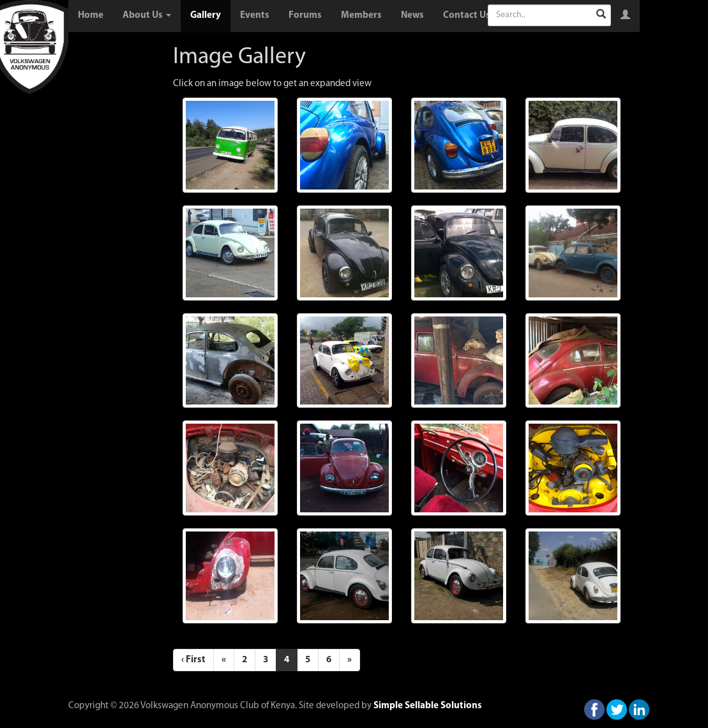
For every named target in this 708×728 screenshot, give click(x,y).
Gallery (206, 16)
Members (361, 16)
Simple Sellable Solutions (428, 706)
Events (255, 16)
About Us (147, 16)
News (412, 16)
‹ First (193, 660)
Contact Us (467, 16)
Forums (305, 16)
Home (91, 16)
